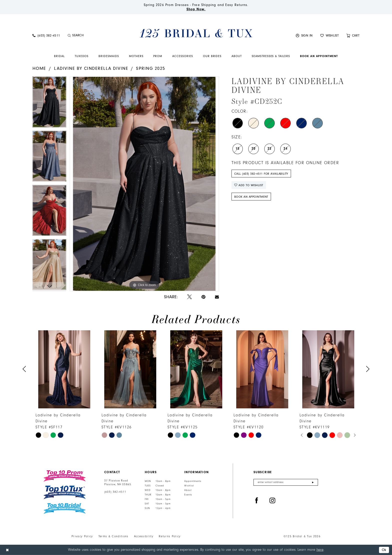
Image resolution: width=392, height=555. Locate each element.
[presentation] (64, 369)
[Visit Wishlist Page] (329, 35)
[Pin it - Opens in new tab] (203, 297)
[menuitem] (46, 35)
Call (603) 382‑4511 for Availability (261, 174)
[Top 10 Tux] (65, 492)
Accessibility (144, 536)
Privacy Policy (82, 536)
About (188, 490)
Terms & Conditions (113, 536)
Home (39, 68)
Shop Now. (196, 9)
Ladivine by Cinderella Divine (91, 68)
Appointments (193, 481)
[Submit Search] (69, 36)
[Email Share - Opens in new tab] (217, 297)
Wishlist (189, 486)
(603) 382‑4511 (115, 492)
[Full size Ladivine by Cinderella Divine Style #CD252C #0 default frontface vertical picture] (144, 184)
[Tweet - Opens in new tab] (189, 297)
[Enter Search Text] (93, 36)
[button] (304, 35)
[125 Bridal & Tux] (196, 33)
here (320, 550)
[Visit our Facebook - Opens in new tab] (257, 501)
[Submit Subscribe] (313, 482)
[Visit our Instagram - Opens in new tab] (272, 501)
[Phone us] (46, 35)
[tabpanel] (49, 104)
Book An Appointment (251, 197)
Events (188, 495)
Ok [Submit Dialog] (384, 550)
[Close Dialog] (7, 550)
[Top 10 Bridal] (65, 509)
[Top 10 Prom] (65, 476)
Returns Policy (170, 536)
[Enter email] (286, 482)
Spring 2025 (150, 68)
